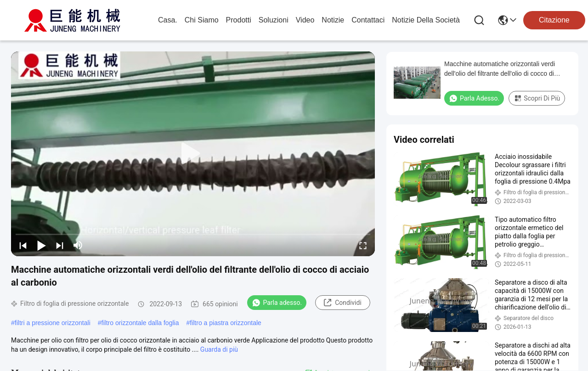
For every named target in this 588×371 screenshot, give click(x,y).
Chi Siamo (202, 20)
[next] (60, 245)
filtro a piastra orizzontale (226, 323)
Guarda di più (219, 349)
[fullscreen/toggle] (363, 245)
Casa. (168, 20)
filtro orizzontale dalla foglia (140, 323)
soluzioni (274, 20)
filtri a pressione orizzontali (53, 323)
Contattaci (368, 20)
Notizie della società (426, 20)
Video (305, 20)
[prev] (23, 245)
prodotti (239, 20)
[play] (193, 154)
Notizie (333, 20)
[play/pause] (41, 245)
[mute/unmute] (78, 245)
